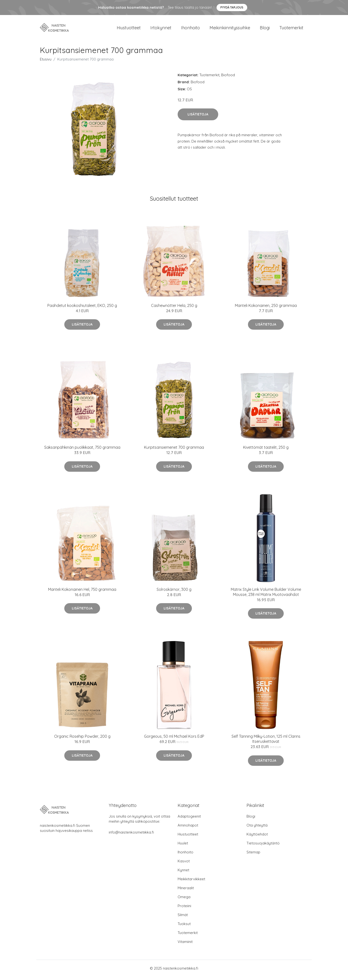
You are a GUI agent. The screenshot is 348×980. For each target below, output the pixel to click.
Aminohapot (188, 829)
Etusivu (46, 63)
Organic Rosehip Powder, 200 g (82, 740)
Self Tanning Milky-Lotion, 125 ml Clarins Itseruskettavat (266, 742)
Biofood (228, 78)
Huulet (183, 847)
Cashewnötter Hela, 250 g (174, 309)
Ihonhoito (190, 29)
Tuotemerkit (291, 29)
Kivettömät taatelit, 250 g (266, 451)
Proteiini (184, 909)
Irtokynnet (161, 29)
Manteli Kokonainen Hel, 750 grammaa (82, 593)
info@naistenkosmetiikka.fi (131, 836)
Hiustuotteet (129, 29)
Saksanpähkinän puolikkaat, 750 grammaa (82, 451)
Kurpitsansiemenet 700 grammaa (174, 451)
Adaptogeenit (189, 820)
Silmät (183, 918)
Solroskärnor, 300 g (174, 593)
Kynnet (183, 873)
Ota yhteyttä (257, 829)
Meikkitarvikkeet (191, 882)
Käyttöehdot (257, 838)
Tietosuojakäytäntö (263, 847)
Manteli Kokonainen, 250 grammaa (266, 309)
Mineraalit (186, 891)
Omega (184, 900)
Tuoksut (184, 927)
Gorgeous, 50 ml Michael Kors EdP (174, 740)
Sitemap (253, 855)
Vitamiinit (185, 945)
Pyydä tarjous (232, 7)
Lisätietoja (198, 118)
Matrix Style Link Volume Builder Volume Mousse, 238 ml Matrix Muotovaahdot (266, 595)
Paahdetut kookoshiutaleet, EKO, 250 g (82, 309)
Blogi (265, 29)
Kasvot (184, 864)
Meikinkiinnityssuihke (230, 29)
